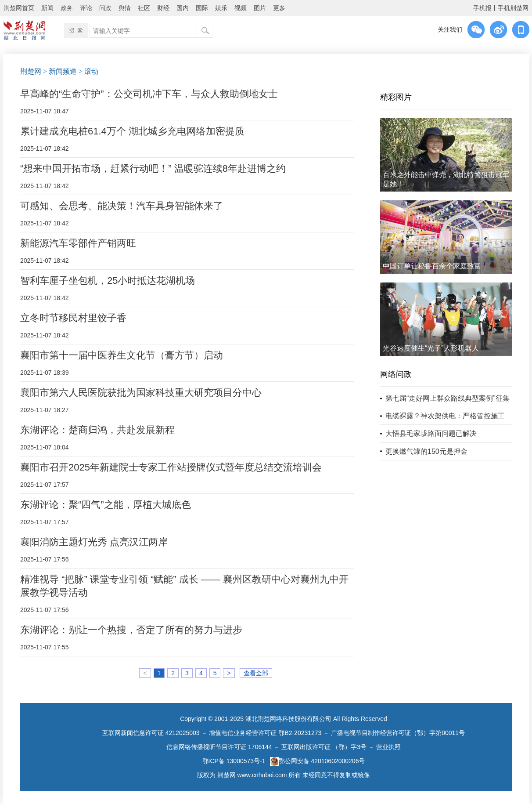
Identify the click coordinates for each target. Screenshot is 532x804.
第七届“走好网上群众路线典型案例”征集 (448, 398)
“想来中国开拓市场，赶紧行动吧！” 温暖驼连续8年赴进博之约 (153, 168)
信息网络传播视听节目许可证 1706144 (219, 747)
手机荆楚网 (513, 8)
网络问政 (396, 374)
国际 (202, 8)
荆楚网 (31, 71)
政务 (67, 8)
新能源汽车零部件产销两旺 (78, 243)
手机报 (482, 8)
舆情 (125, 8)
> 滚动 (88, 71)
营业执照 (388, 747)
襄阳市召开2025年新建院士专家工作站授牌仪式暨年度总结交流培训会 (171, 467)
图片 (260, 8)
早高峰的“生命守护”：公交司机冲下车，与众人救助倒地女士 (149, 94)
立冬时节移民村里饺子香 (73, 318)
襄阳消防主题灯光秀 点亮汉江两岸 (94, 542)
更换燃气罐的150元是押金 (426, 451)
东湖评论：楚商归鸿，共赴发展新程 (97, 430)
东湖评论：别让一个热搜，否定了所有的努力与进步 (131, 630)
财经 (163, 8)
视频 (241, 8)
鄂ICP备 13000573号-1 (234, 761)
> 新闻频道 (60, 71)
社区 (144, 8)
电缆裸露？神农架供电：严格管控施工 (445, 416)
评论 (86, 8)
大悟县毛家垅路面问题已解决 (431, 433)
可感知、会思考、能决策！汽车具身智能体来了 (122, 206)
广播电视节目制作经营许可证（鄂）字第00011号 (398, 733)
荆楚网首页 (19, 8)
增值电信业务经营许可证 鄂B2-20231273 (265, 733)
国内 (183, 8)
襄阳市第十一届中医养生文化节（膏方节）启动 (122, 355)
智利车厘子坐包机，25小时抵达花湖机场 (108, 281)
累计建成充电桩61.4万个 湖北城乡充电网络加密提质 (132, 131)
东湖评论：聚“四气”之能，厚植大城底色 (106, 505)
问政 (105, 8)
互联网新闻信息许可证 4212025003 (151, 733)
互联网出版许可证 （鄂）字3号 (324, 747)
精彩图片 (396, 97)
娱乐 (221, 8)
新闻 (47, 8)
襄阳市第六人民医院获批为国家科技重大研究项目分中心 (141, 393)
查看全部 (256, 673)
